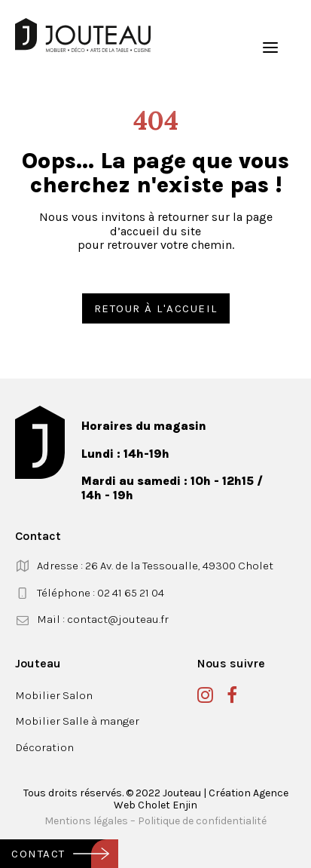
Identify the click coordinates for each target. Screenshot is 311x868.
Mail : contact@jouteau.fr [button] (103, 619)
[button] (270, 47)
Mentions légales (86, 821)
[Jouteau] (83, 35)
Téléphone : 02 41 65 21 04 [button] (101, 593)
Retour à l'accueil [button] (156, 308)
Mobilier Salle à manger (77, 721)
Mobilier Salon (54, 695)
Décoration (44, 747)
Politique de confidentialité (202, 821)
